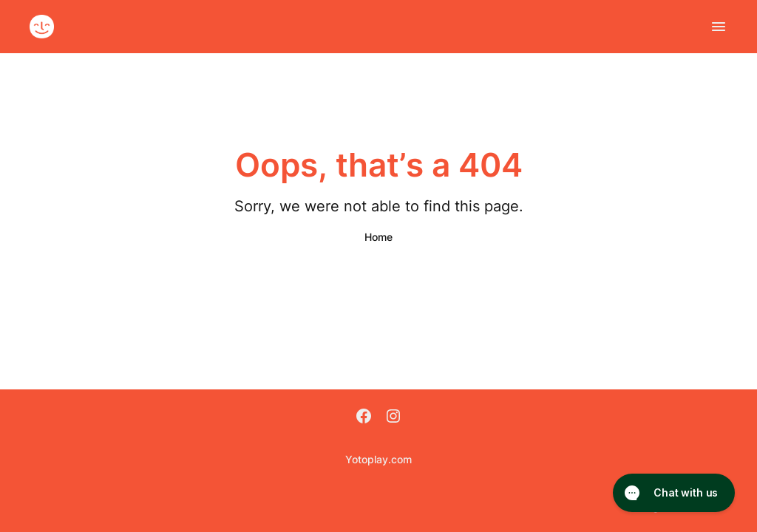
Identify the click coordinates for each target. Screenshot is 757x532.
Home (378, 237)
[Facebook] (364, 417)
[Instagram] (393, 417)
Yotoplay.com (378, 459)
